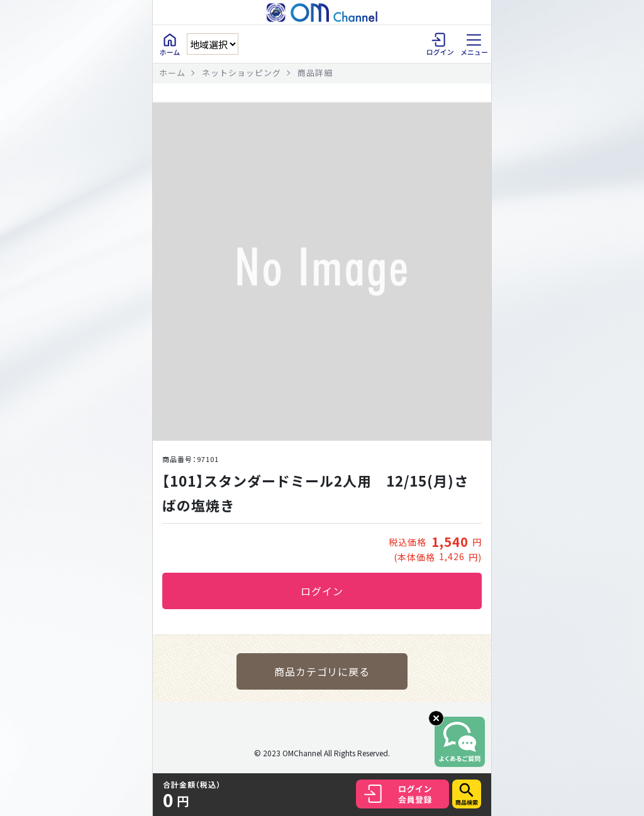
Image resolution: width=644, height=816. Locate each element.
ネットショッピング (241, 73)
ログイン (322, 591)
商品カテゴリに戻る (322, 671)
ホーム (172, 73)
